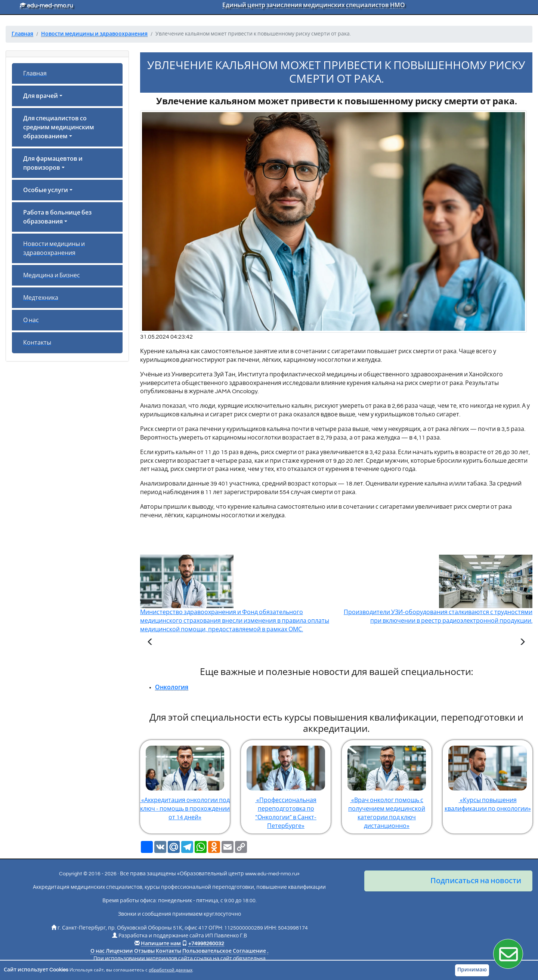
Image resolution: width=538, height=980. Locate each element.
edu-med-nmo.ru (46, 6)
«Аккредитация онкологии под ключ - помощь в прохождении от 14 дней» (185, 780)
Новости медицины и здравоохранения (54, 249)
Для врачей (41, 96)
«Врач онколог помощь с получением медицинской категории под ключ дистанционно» (387, 785)
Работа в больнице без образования (57, 217)
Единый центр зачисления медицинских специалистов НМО (314, 5)
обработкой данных (171, 970)
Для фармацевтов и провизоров (53, 163)
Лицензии (119, 951)
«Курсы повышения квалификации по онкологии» (488, 776)
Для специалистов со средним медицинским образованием (59, 127)
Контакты (37, 343)
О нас (31, 320)
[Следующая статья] (522, 643)
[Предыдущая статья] (150, 643)
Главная (35, 74)
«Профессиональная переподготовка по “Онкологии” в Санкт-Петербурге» (286, 785)
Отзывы (144, 951)
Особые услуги (46, 190)
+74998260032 (206, 944)
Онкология (172, 687)
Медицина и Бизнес (52, 275)
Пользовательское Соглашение (224, 951)
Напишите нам (161, 944)
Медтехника (41, 298)
